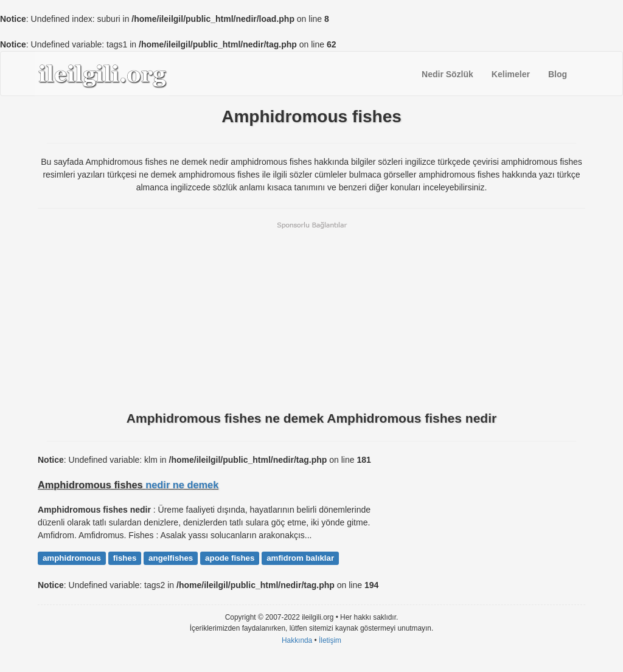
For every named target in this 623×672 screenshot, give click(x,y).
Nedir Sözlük (447, 74)
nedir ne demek (182, 485)
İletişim (330, 640)
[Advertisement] (311, 315)
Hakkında (297, 640)
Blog (558, 74)
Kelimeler (511, 74)
